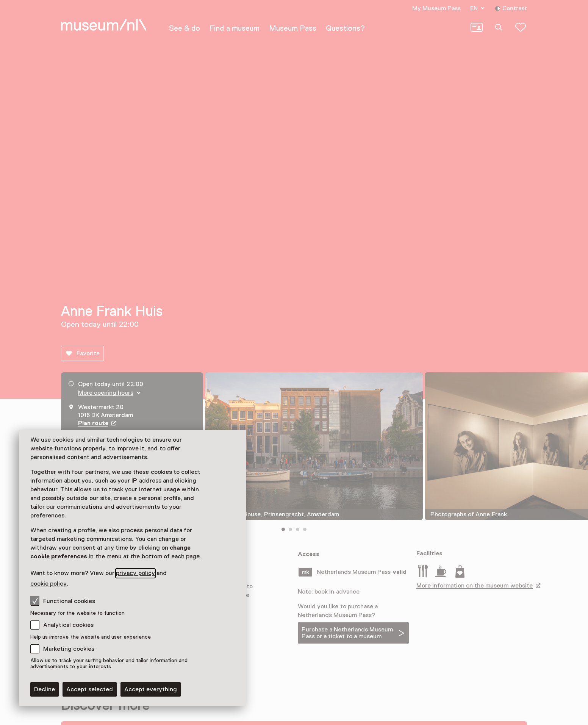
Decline (45, 689)
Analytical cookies (68, 625)
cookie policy (48, 584)
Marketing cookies (69, 649)
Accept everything (151, 689)
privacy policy (135, 573)
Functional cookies (63, 601)
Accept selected (90, 689)
